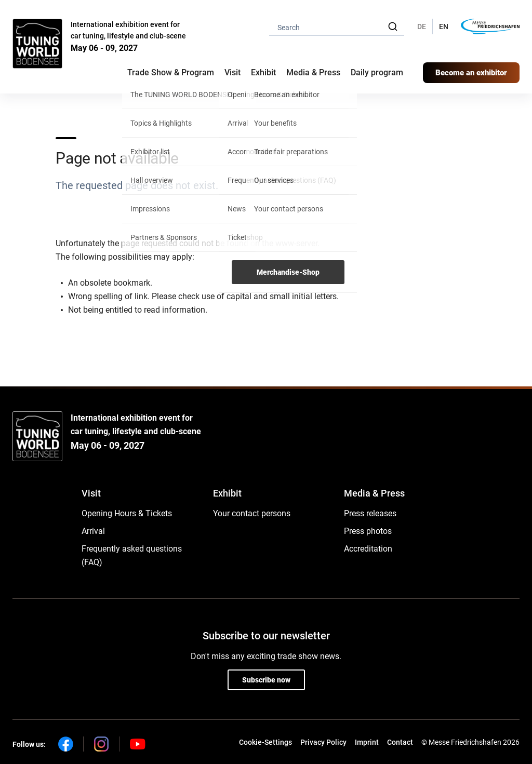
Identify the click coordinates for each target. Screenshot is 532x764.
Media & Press (313, 72)
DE (422, 26)
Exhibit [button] (263, 72)
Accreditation (368, 549)
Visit (91, 493)
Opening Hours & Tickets (127, 513)
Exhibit (227, 493)
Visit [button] (232, 72)
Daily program (377, 72)
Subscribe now (266, 680)
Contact (400, 742)
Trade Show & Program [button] (171, 72)
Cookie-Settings (265, 742)
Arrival (93, 531)
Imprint (367, 742)
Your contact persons (252, 513)
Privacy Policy (323, 742)
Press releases (370, 513)
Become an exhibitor (471, 73)
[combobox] (337, 27)
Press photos (368, 531)
